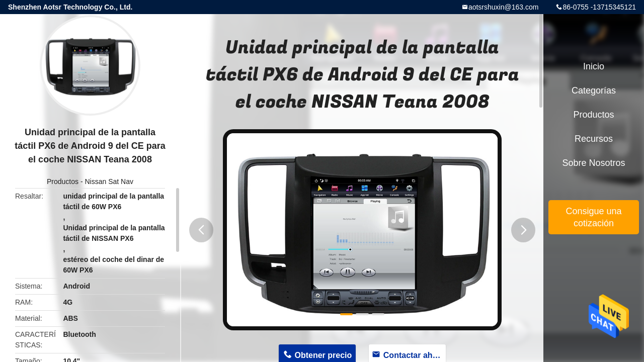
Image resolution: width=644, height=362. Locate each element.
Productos (63, 182)
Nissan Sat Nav (109, 182)
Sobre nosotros (593, 163)
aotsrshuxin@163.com (504, 7)
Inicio (594, 66)
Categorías (594, 90)
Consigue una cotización (593, 217)
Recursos (594, 139)
